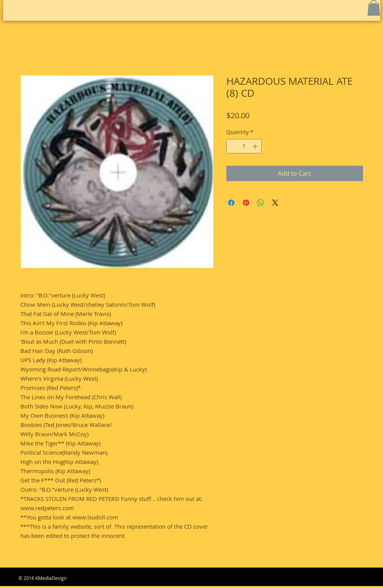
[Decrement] (232, 146)
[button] (374, 8)
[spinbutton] (244, 146)
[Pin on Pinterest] (246, 203)
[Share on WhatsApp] (261, 203)
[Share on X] (275, 203)
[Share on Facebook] (231, 203)
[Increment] (256, 146)
